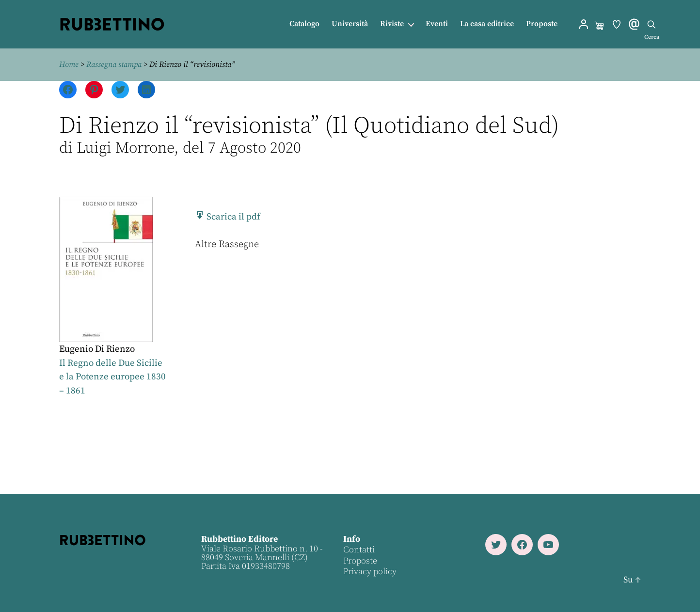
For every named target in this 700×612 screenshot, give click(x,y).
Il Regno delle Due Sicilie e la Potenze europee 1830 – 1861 (112, 377)
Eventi (437, 24)
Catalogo (304, 24)
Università (350, 24)
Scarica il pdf (228, 217)
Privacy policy (370, 572)
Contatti (359, 550)
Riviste (392, 24)
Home (69, 64)
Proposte (542, 24)
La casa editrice (487, 24)
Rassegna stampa (114, 64)
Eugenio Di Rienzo (97, 349)
